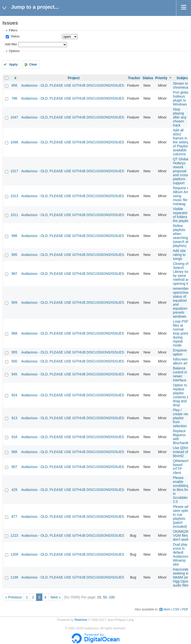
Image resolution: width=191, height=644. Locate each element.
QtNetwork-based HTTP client (182, 467)
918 (14, 437)
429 (14, 490)
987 (14, 274)
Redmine (81, 620)
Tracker (134, 78)
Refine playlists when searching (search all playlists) (181, 236)
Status (15, 36)
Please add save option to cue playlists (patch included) (182, 517)
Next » (55, 597)
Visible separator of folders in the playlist (182, 215)
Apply (13, 64)
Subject (183, 78)
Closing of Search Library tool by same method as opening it (181, 274)
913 (14, 418)
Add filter (11, 44)
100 (112, 597)
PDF (185, 609)
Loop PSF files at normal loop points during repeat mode (181, 333)
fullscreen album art (180, 361)
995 (14, 255)
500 (14, 361)
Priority (161, 78)
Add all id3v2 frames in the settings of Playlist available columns (182, 142)
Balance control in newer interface (180, 374)
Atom (167, 609)
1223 (14, 535)
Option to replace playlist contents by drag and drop (182, 395)
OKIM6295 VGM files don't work (181, 535)
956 (14, 85)
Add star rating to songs (179, 255)
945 (14, 374)
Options (14, 51)
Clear (33, 64)
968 (14, 333)
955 (14, 352)
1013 (14, 196)
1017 (14, 171)
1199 (14, 577)
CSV (176, 609)
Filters (13, 30)
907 (14, 467)
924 (14, 395)
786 (14, 98)
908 (14, 452)
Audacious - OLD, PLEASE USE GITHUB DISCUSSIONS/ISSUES (73, 85)
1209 (14, 554)
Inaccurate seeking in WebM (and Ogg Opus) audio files (182, 577)
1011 (14, 215)
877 (14, 517)
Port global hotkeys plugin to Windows (181, 98)
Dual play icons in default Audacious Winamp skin (181, 554)
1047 (14, 117)
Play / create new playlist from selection (181, 418)
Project (73, 78)
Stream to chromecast (182, 85)
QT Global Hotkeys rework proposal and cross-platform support (181, 171)
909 (14, 302)
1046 (14, 142)
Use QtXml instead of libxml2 (181, 452)
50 (105, 597)
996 (14, 236)
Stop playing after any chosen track (180, 117)
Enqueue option (180, 352)
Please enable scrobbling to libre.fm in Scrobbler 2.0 (181, 490)
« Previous (13, 597)
